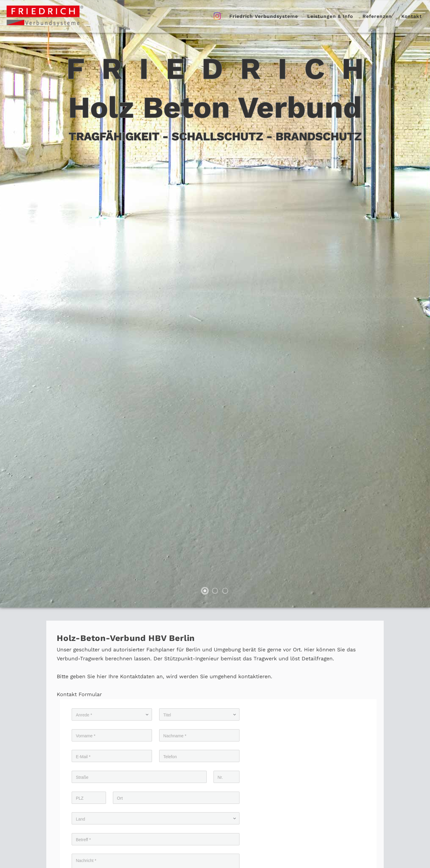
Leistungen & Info (330, 16)
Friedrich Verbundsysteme (264, 16)
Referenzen (377, 16)
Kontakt (412, 16)
